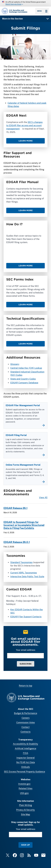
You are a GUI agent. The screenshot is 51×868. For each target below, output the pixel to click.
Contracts (26, 732)
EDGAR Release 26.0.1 (17, 542)
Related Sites (26, 788)
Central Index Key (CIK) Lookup (26, 368)
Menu (42, 11)
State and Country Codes (23, 379)
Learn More (26, 141)
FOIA (26, 753)
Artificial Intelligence (26, 748)
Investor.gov (24, 784)
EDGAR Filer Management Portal (23, 405)
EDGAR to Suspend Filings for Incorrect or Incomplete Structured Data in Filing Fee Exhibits (24, 525)
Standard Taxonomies (21, 562)
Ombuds (26, 767)
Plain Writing (26, 805)
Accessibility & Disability (26, 744)
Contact (26, 727)
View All (43, 498)
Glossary (15, 364)
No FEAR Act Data (26, 762)
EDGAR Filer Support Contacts (26, 617)
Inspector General (26, 758)
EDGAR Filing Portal (16, 435)
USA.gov (24, 793)
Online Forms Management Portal (23, 465)
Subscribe (26, 664)
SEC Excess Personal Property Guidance (24, 772)
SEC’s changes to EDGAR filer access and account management (24, 125)
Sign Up (26, 845)
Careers (26, 718)
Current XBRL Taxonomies (24, 573)
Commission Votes (26, 723)
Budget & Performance (26, 713)
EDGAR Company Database (24, 383)
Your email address (26, 650)
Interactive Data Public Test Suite (27, 576)
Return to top (26, 686)
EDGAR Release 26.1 (16, 508)
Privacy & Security (26, 810)
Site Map (26, 814)
